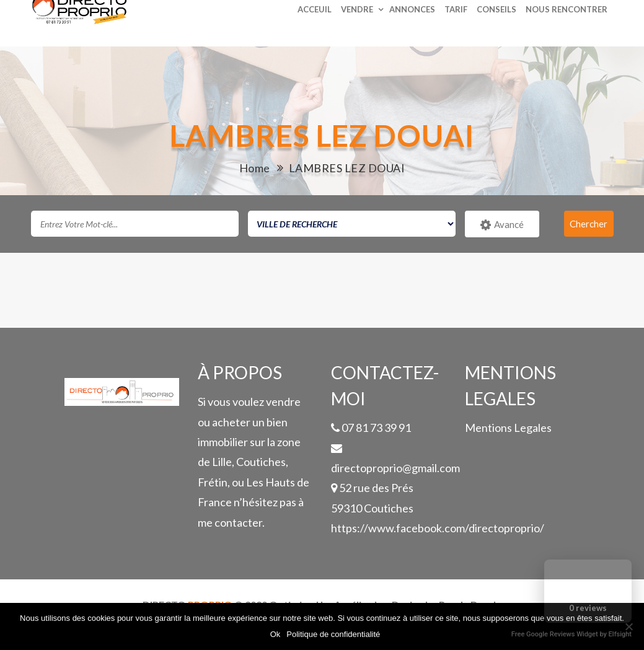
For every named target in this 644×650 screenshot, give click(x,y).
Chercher (589, 224)
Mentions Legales (508, 428)
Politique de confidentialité (333, 634)
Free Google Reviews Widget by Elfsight (571, 634)
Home (255, 168)
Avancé (502, 225)
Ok (276, 634)
